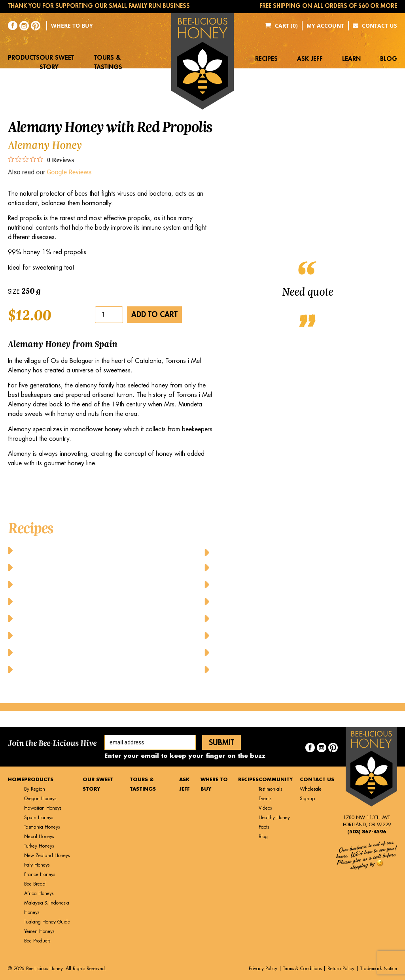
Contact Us (375, 25)
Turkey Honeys (39, 846)
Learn (351, 59)
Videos (265, 808)
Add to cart (154, 314)
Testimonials (270, 789)
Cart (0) (281, 25)
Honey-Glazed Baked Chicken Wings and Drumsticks (302, 550)
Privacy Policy (263, 969)
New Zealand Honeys (47, 855)
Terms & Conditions (302, 969)
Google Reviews (69, 172)
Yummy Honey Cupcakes (254, 669)
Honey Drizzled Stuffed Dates (65, 652)
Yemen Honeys (39, 931)
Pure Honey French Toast (255, 618)
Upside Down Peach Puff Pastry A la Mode (283, 652)
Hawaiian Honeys (43, 808)
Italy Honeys (37, 865)
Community (276, 780)
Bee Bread (35, 884)
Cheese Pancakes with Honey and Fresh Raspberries (103, 601)
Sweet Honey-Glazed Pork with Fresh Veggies (288, 635)
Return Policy (341, 969)
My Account (325, 25)
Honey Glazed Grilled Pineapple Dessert (83, 669)
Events (265, 799)
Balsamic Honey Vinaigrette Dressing (79, 584)
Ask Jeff (310, 59)
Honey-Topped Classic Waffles (262, 584)
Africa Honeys (39, 893)
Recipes (266, 59)
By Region (35, 789)
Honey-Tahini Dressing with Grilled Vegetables (291, 567)
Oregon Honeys (40, 799)
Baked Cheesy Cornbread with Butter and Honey (98, 550)
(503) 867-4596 (367, 832)
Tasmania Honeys (42, 827)
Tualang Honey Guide (47, 922)
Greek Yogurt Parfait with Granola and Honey (94, 635)
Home (16, 780)
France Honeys (40, 874)
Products (24, 58)
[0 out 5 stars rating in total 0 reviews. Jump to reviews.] (41, 160)
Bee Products (37, 941)
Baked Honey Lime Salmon (61, 567)
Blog (389, 59)
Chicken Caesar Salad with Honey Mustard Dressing (104, 618)
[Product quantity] (109, 315)
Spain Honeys (39, 818)
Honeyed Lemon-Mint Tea (256, 601)
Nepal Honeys (39, 836)
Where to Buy (72, 25)
